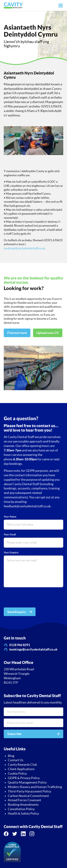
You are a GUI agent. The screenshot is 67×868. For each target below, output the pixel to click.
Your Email (10, 534)
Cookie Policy (17, 774)
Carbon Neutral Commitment (28, 796)
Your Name (10, 517)
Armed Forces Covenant (24, 800)
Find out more (17, 333)
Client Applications (21, 769)
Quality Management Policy (27, 782)
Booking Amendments (23, 805)
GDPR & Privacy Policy (24, 778)
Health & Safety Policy (23, 814)
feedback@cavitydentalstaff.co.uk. (28, 506)
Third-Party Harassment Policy (29, 791)
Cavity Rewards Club (22, 765)
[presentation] (31, 598)
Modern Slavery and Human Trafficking (35, 787)
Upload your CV (48, 333)
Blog (11, 756)
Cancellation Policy (21, 809)
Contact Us (16, 760)
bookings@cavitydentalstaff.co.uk (24, 248)
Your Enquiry (11, 552)
